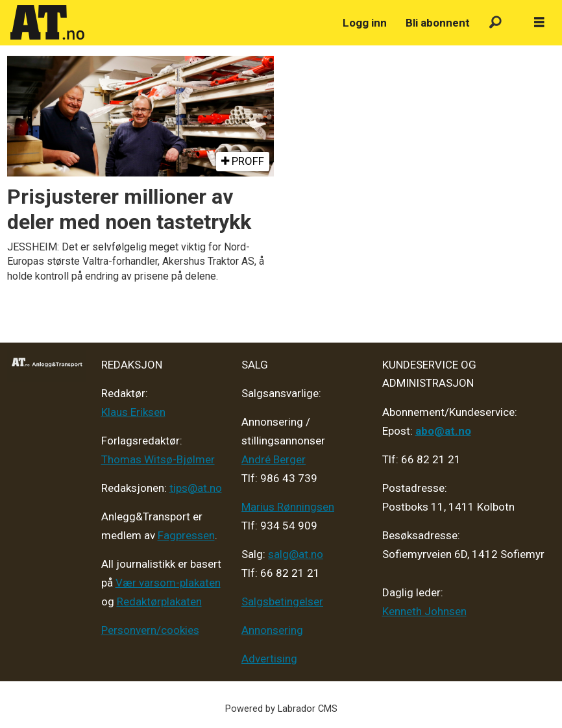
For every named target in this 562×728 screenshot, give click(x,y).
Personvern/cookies (150, 630)
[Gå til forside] (47, 23)
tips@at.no (196, 488)
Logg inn (365, 23)
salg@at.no (296, 554)
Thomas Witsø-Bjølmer (158, 459)
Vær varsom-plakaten (168, 583)
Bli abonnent (438, 23)
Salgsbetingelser (282, 601)
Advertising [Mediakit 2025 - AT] (269, 659)
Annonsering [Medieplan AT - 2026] (272, 630)
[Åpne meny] (539, 23)
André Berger (274, 459)
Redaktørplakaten (159, 601)
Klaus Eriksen (133, 412)
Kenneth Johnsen (424, 611)
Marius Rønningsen (288, 507)
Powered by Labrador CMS (281, 709)
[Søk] (495, 23)
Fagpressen (186, 535)
